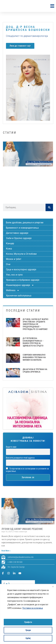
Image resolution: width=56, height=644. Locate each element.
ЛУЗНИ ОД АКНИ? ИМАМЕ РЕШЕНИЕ (22, 529)
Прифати (28, 622)
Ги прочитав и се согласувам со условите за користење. (27, 470)
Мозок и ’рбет (14, 259)
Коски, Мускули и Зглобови (21, 254)
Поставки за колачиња (33, 608)
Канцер (10, 243)
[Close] (53, 586)
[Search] (49, 207)
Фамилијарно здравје (20, 285)
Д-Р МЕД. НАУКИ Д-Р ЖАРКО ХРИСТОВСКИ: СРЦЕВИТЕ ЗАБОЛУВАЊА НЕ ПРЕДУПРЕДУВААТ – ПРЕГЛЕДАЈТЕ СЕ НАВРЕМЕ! (35, 324)
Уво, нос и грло (14, 275)
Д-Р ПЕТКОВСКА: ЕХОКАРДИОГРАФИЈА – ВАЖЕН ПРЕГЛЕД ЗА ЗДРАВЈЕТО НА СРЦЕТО (33, 342)
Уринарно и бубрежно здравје (23, 280)
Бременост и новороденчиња (22, 228)
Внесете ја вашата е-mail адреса (20, 458)
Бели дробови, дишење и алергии (25, 223)
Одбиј (28, 638)
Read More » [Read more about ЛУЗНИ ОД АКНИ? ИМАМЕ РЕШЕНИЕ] (6, 551)
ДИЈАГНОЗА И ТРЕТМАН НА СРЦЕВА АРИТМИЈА (35, 371)
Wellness (13, 290)
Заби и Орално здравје (19, 238)
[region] (28, 614)
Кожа (9, 249)
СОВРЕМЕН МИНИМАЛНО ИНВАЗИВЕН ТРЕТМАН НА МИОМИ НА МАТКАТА (34, 357)
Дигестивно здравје (17, 233)
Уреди (28, 630)
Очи (8, 264)
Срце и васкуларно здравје (21, 269)
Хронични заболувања (19, 296)
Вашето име (11, 447)
